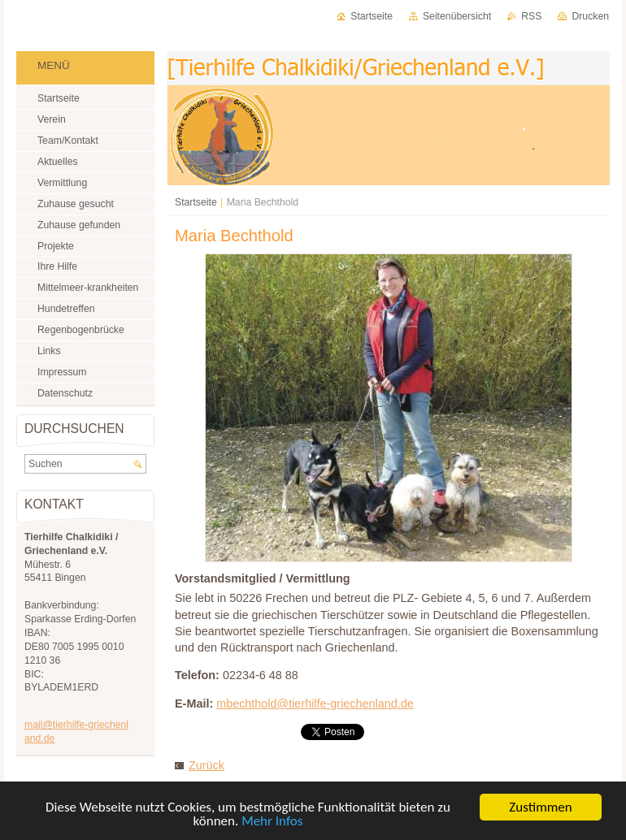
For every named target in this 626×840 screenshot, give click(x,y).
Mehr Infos (272, 822)
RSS (531, 16)
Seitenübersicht (457, 16)
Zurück (206, 765)
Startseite (196, 202)
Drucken (590, 16)
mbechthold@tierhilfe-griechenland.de (315, 704)
